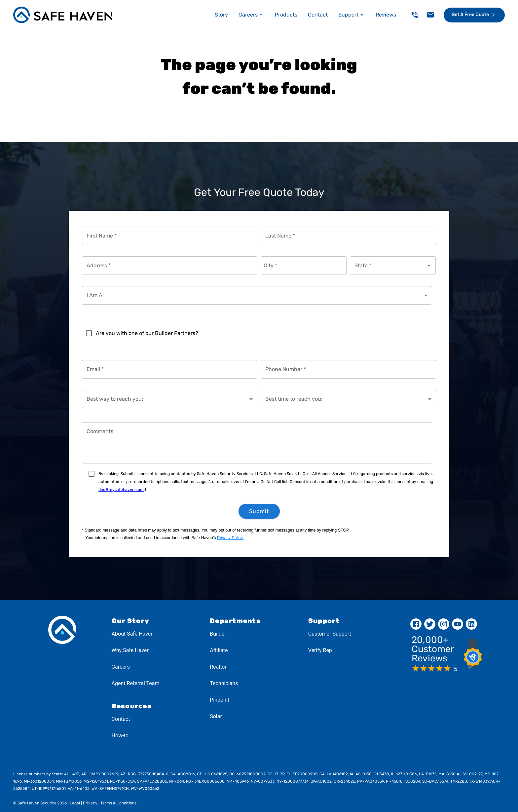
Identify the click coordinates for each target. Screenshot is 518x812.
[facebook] (416, 624)
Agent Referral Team (136, 683)
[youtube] (458, 624)
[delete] (415, 15)
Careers (121, 667)
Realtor (218, 667)
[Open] (429, 266)
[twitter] (430, 624)
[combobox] (388, 266)
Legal (74, 803)
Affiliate (219, 650)
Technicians (224, 683)
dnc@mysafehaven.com (121, 490)
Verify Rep (320, 650)
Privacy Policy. (230, 538)
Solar (216, 716)
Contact (121, 719)
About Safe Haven (133, 634)
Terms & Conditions (118, 803)
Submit (259, 511)
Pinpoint (220, 700)
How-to (120, 736)
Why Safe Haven (131, 650)
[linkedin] (471, 624)
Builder (218, 634)
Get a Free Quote (474, 15)
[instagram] (444, 624)
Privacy (90, 803)
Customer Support (330, 634)
